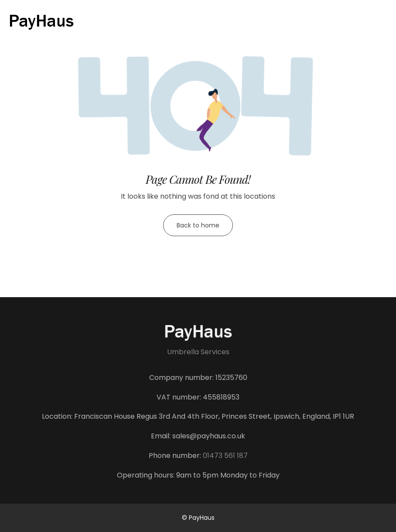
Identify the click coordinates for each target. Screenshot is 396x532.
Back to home (198, 225)
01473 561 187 (225, 456)
